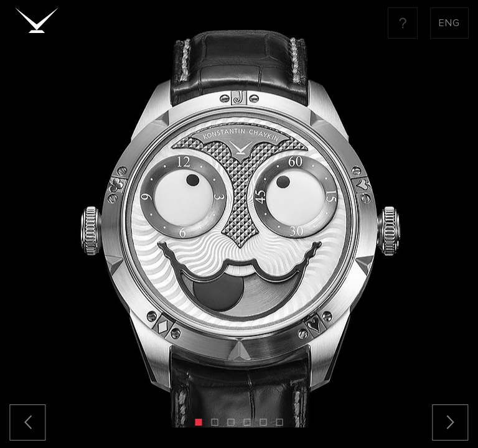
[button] (199, 422)
